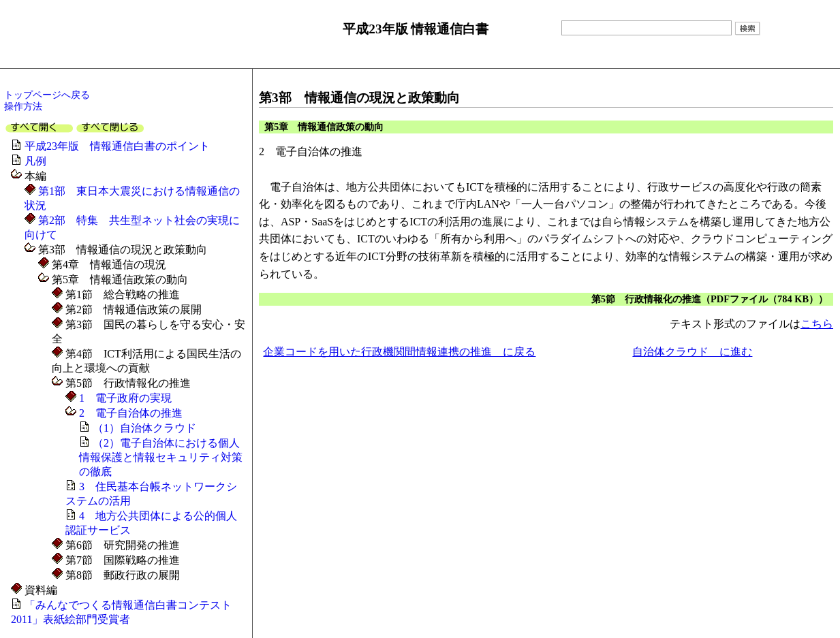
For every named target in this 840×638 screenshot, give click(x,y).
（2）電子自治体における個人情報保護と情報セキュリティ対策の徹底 (161, 457)
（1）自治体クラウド (144, 428)
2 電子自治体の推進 (129, 413)
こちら (817, 324)
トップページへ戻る (47, 95)
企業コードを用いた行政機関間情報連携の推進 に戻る (399, 352)
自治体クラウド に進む (692, 352)
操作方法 (23, 106)
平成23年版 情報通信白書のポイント (117, 146)
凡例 (35, 161)
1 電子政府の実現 (124, 398)
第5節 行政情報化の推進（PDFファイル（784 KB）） (710, 299)
